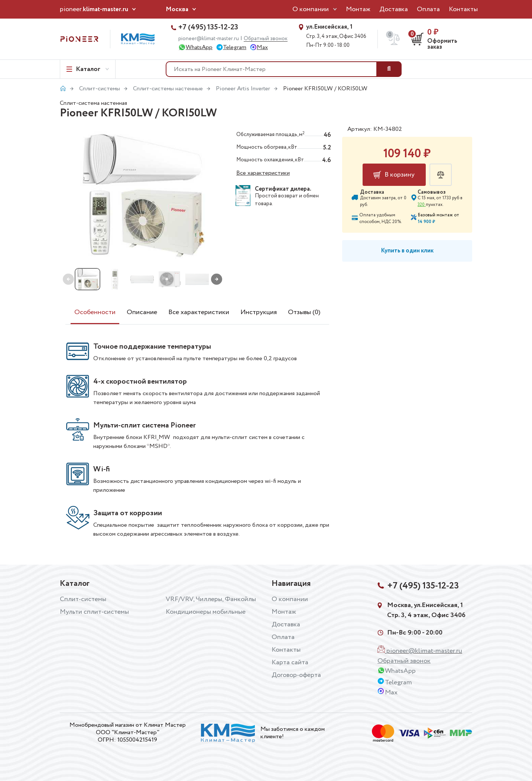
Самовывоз (432, 192)
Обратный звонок (266, 39)
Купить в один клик (407, 251)
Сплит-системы (100, 89)
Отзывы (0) (304, 312)
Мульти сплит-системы (94, 612)
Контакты (463, 9)
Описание (142, 312)
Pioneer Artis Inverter (243, 89)
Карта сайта (290, 662)
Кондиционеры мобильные (206, 612)
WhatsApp (199, 47)
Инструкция (259, 312)
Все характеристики (263, 173)
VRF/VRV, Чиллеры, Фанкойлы (211, 599)
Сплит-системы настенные (168, 89)
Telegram (235, 47)
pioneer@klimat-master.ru (209, 39)
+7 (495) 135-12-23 (208, 28)
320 (422, 205)
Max (262, 47)
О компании (311, 9)
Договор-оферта (296, 675)
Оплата (428, 9)
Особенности (95, 312)
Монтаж (358, 9)
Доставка (394, 9)
